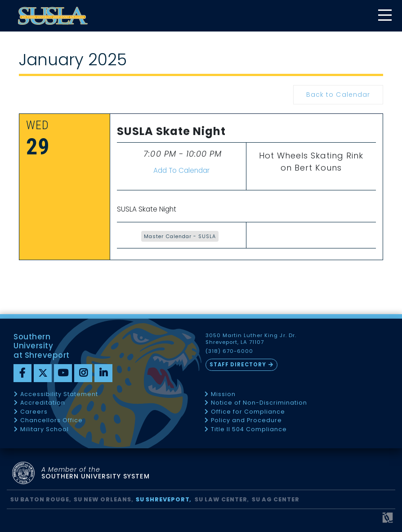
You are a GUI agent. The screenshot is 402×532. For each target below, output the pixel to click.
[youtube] (63, 373)
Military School (45, 430)
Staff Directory (238, 365)
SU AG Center (276, 499)
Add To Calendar (181, 170)
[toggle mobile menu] (384, 16)
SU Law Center (221, 499)
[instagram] (83, 373)
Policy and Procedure (246, 421)
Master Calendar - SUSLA (180, 236)
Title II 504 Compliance (249, 430)
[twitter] (43, 373)
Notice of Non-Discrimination (259, 403)
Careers (34, 412)
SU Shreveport (163, 499)
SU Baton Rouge (40, 499)
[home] (53, 16)
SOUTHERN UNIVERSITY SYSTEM (96, 473)
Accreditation (43, 403)
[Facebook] (22, 373)
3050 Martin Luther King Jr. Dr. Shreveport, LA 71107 (251, 339)
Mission (223, 394)
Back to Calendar (338, 95)
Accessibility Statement (59, 394)
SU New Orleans (103, 499)
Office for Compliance (248, 412)
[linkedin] (103, 373)
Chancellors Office (51, 421)
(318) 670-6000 (229, 351)
